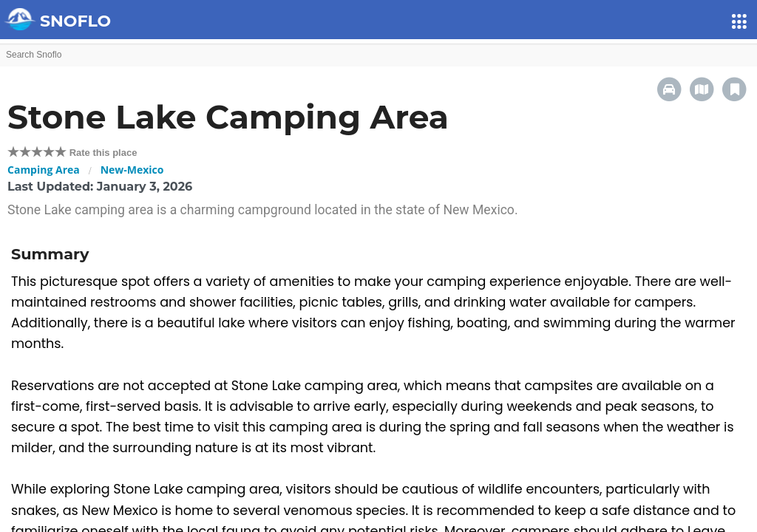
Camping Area (44, 170)
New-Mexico (132, 170)
